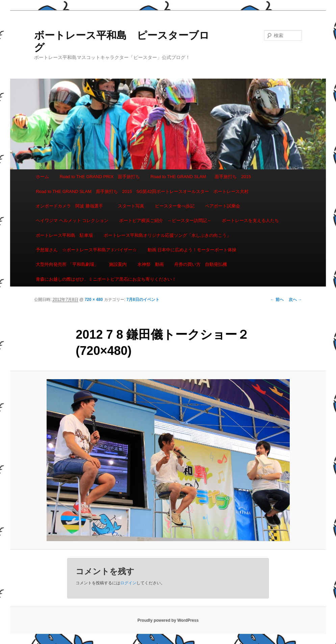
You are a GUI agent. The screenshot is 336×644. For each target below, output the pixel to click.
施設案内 (118, 264)
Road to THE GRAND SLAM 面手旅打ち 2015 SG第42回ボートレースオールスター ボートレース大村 (142, 191)
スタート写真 (131, 206)
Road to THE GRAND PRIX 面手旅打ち (100, 177)
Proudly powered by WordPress (168, 620)
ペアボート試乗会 (223, 206)
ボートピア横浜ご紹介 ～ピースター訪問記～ (165, 220)
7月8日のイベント (143, 300)
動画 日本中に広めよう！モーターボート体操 (192, 250)
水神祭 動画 (151, 264)
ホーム (42, 177)
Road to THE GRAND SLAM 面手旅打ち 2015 (201, 177)
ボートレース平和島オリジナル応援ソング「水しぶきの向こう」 (167, 235)
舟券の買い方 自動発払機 (201, 264)
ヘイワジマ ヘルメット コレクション (72, 220)
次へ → (295, 300)
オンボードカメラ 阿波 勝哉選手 (72, 206)
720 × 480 (94, 300)
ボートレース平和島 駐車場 (64, 235)
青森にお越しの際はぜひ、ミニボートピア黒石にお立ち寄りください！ (106, 279)
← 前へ (277, 300)
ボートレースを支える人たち (250, 220)
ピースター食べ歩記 (175, 206)
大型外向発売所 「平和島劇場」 (67, 264)
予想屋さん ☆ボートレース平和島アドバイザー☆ (86, 250)
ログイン (128, 583)
